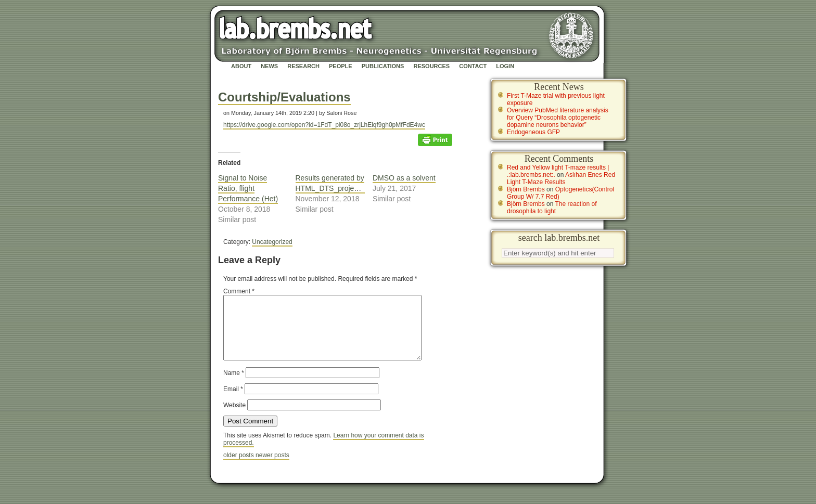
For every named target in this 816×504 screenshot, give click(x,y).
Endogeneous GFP (533, 132)
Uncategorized (272, 242)
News (269, 66)
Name (234, 385)
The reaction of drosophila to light (552, 208)
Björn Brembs (526, 189)
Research (303, 66)
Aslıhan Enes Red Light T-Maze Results (561, 178)
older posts (239, 468)
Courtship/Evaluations (284, 97)
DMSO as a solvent (404, 178)
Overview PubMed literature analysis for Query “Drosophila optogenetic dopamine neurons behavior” (558, 118)
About (241, 66)
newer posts (272, 468)
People (341, 66)
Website (234, 418)
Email (233, 402)
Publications (383, 66)
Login (505, 66)
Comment (239, 291)
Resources (431, 66)
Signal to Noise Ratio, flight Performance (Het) (248, 188)
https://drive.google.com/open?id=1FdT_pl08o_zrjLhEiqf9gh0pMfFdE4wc (324, 125)
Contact (473, 66)
